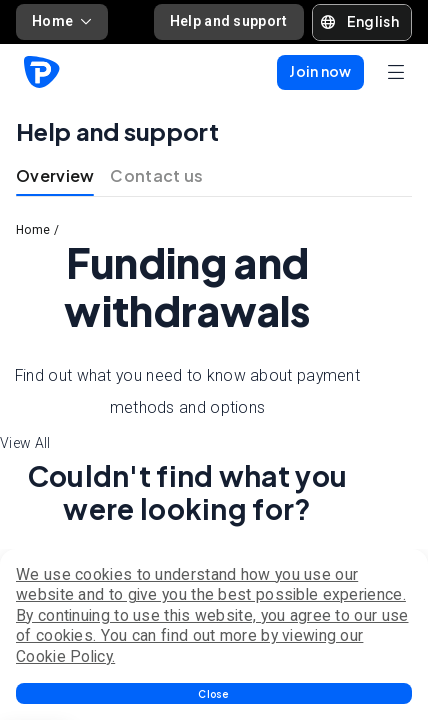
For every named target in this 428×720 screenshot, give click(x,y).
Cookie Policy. (65, 656)
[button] (214, 693)
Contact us (156, 175)
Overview (55, 175)
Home (62, 21)
